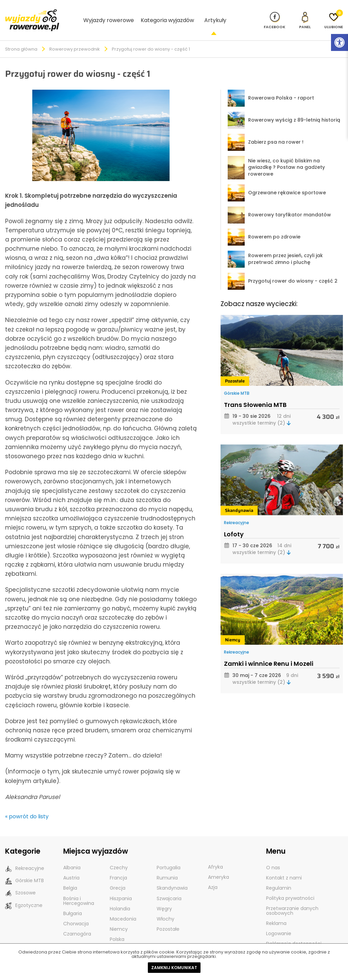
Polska (117, 928)
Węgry (164, 897)
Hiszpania (121, 887)
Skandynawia (239, 499)
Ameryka (219, 866)
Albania (72, 856)
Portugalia (169, 856)
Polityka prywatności (290, 887)
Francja (118, 867)
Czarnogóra (77, 922)
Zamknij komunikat (174, 968)
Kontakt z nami (284, 867)
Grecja (118, 877)
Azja (213, 876)
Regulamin (279, 877)
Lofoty (234, 523)
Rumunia (167, 867)
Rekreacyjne (237, 511)
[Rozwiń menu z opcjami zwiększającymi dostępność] (340, 42)
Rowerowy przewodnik (75, 38)
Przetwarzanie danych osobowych (292, 899)
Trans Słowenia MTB (255, 394)
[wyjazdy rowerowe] (32, 14)
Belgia (70, 877)
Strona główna (21, 38)
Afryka (215, 856)
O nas (273, 856)
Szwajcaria (169, 887)
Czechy (119, 856)
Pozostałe (235, 370)
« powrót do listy (27, 805)
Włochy (166, 907)
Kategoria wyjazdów (167, 14)
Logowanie (279, 922)
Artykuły (215, 14)
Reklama (276, 912)
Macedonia (123, 907)
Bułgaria (73, 902)
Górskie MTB (237, 382)
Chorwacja (76, 912)
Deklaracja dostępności (294, 932)
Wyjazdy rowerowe (109, 14)
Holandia (120, 897)
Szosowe (20, 882)
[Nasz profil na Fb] (275, 14)
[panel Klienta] (305, 14)
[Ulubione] (334, 14)
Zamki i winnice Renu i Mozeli (269, 652)
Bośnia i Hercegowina (79, 889)
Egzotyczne (24, 894)
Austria (71, 867)
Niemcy (233, 629)
